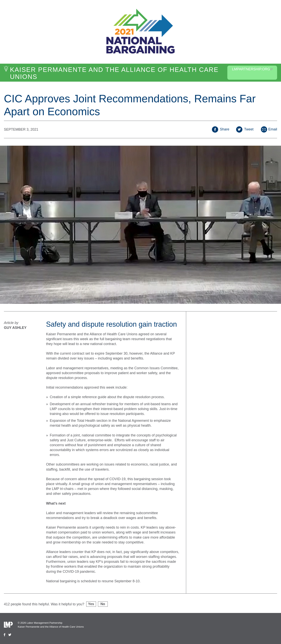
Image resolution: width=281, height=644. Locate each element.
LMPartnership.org (252, 69)
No (103, 604)
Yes (91, 604)
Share (221, 129)
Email (269, 129)
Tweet (245, 129)
